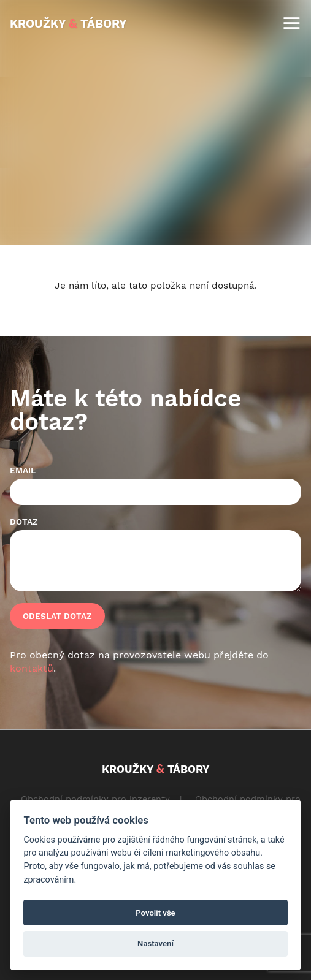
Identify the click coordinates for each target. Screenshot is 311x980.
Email (23, 470)
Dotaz (24, 522)
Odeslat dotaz (57, 616)
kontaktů (32, 668)
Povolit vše (155, 913)
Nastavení (155, 944)
